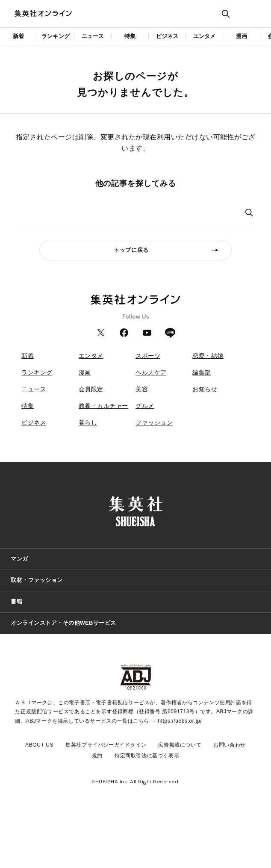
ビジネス (167, 36)
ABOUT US (39, 745)
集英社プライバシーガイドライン (106, 745)
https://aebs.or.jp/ (180, 721)
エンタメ (205, 36)
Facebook (124, 333)
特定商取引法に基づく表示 (147, 756)
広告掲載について (180, 745)
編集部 (202, 372)
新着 (18, 36)
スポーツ (148, 356)
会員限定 (91, 389)
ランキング (56, 36)
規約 (97, 756)
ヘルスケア (151, 372)
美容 (142, 389)
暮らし (88, 422)
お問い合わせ (230, 745)
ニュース (93, 36)
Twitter (101, 333)
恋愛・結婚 (208, 356)
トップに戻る (131, 250)
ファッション (154, 422)
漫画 (242, 36)
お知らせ (205, 389)
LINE (170, 333)
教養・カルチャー (103, 406)
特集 (130, 36)
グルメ (145, 406)
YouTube (147, 333)
